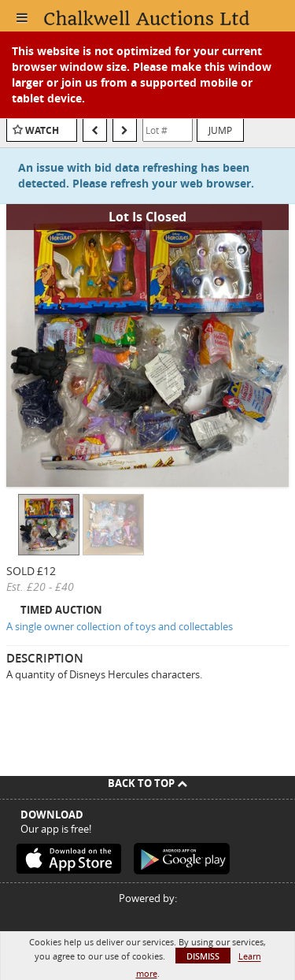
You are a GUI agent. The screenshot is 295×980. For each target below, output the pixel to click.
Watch (42, 130)
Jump (220, 130)
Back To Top (147, 783)
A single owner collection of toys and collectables (120, 626)
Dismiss (203, 956)
